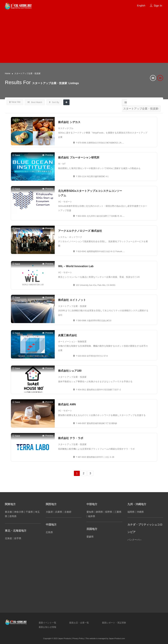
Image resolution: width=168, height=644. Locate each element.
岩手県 (18, 538)
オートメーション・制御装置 (72, 342)
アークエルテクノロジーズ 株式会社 (80, 231)
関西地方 (51, 504)
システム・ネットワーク (70, 237)
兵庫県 (59, 512)
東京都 (8, 512)
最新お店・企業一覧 (79, 623)
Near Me (15, 102)
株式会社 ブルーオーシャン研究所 (79, 158)
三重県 (118, 512)
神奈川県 (19, 512)
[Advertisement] (84, 36)
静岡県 (99, 512)
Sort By (54, 102)
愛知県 (90, 512)
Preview (48, 120)
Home (8, 73)
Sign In (158, 6)
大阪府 (49, 512)
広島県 (49, 532)
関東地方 (10, 504)
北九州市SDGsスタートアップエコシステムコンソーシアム (90, 193)
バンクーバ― (135, 540)
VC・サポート (65, 202)
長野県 (109, 512)
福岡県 (131, 512)
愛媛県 (90, 537)
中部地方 (92, 504)
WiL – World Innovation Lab (76, 266)
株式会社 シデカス (69, 122)
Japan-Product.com (117, 638)
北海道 (8, 538)
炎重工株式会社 (68, 335)
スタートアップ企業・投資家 (72, 306)
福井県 (92, 516)
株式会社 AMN (67, 404)
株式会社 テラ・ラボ (71, 438)
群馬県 (13, 516)
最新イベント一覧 (47, 623)
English (141, 5)
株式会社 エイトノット (72, 300)
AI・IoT (62, 164)
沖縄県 (140, 512)
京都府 (68, 512)
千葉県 (29, 512)
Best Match (35, 102)
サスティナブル (66, 128)
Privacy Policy (78, 638)
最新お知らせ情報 (47, 627)
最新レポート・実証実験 (114, 623)
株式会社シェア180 (70, 371)
